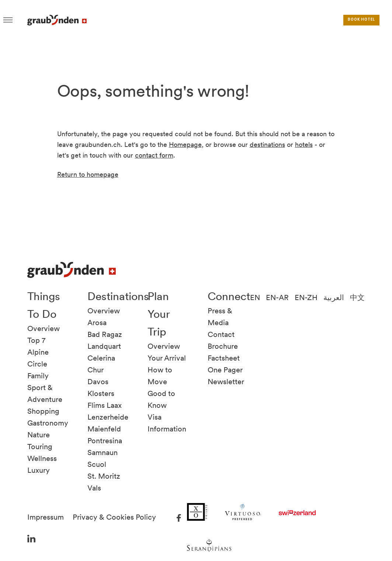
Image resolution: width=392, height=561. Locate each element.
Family (38, 376)
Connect (229, 296)
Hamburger (8, 20)
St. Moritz (104, 476)
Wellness (42, 458)
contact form (154, 155)
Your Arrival (167, 358)
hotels (304, 144)
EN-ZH (306, 297)
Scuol (97, 464)
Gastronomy (48, 423)
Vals (94, 488)
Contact (221, 334)
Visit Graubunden (57, 20)
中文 (357, 297)
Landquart (104, 346)
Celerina (101, 358)
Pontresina (105, 441)
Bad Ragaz (105, 334)
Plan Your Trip (159, 314)
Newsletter (226, 382)
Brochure (223, 346)
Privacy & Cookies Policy (114, 517)
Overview (44, 328)
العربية (334, 297)
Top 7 (36, 340)
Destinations (118, 296)
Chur (96, 370)
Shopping (43, 411)
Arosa (97, 323)
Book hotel (361, 20)
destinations (267, 144)
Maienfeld (104, 429)
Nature (39, 435)
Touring (40, 447)
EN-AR (277, 297)
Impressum (46, 517)
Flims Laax (105, 405)
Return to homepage (88, 174)
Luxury (39, 470)
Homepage (185, 144)
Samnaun (103, 452)
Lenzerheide (108, 417)
